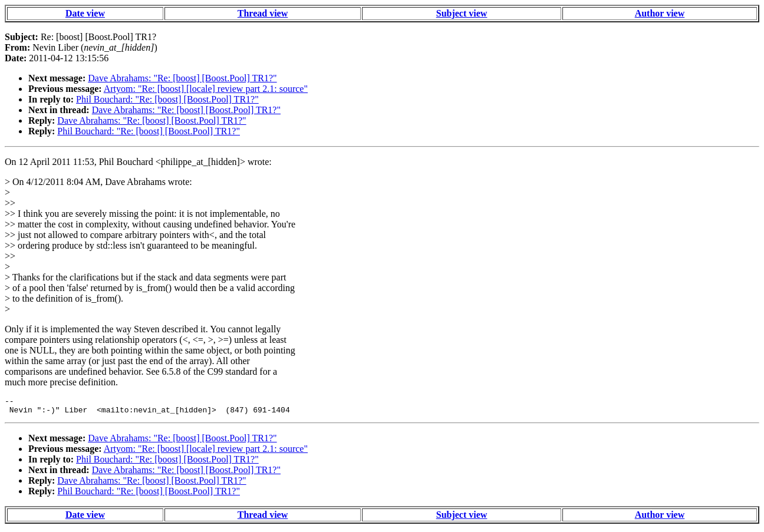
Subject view (462, 13)
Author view (660, 13)
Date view (85, 13)
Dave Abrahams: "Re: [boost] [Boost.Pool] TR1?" (182, 78)
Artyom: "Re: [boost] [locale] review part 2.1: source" (206, 89)
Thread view (263, 13)
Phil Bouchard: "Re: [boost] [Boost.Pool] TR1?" (167, 99)
